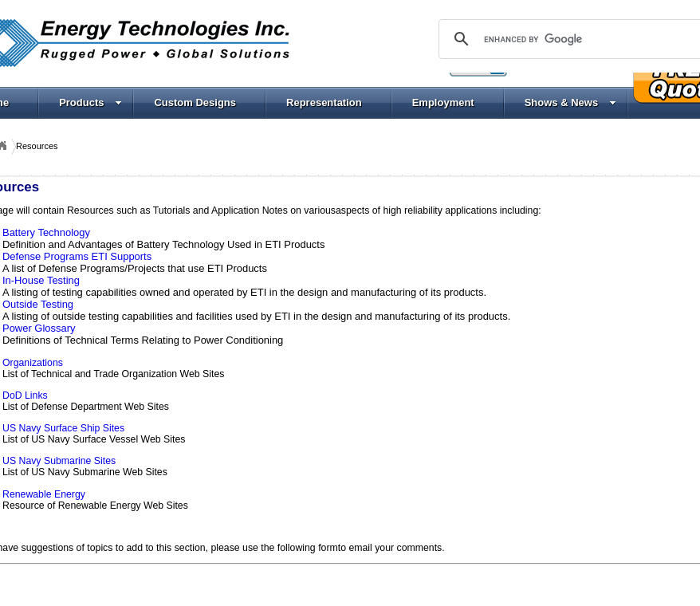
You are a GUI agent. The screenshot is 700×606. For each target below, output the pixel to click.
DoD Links (25, 395)
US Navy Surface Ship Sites (63, 428)
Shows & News (570, 102)
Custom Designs (195, 102)
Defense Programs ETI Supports (77, 256)
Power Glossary (39, 328)
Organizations (33, 363)
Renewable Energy (44, 494)
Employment (443, 102)
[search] (576, 39)
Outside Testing (38, 304)
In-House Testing (41, 280)
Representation (324, 102)
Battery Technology (46, 232)
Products (90, 102)
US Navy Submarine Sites (59, 461)
